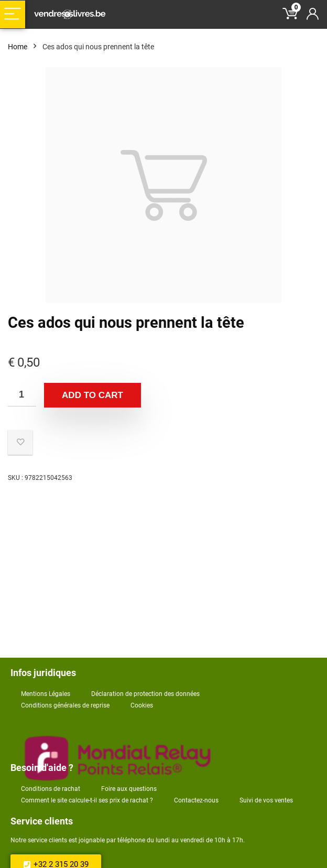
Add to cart (92, 395)
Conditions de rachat (51, 789)
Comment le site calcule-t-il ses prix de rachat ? (87, 800)
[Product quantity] (22, 395)
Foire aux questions (129, 789)
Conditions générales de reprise (65, 705)
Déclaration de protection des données (145, 694)
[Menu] (13, 14)
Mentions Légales (46, 694)
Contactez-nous (196, 800)
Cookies (142, 705)
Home (18, 47)
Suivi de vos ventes (266, 800)
